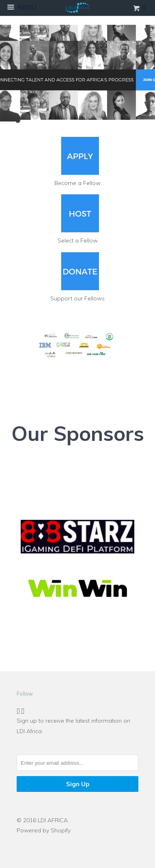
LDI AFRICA (53, 820)
